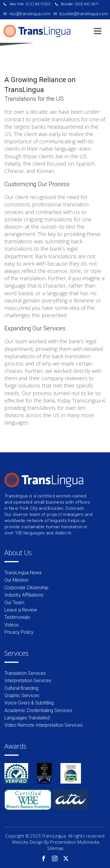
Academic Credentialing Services (38, 710)
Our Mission (16, 580)
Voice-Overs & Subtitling (29, 703)
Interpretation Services (28, 681)
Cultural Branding (21, 688)
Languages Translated (27, 718)
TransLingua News (23, 573)
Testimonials (17, 617)
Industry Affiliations (24, 595)
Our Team (14, 603)
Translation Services (25, 673)
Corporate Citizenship (26, 588)
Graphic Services (22, 695)
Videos (12, 625)
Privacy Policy (19, 632)
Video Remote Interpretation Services (43, 725)
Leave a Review (21, 610)
